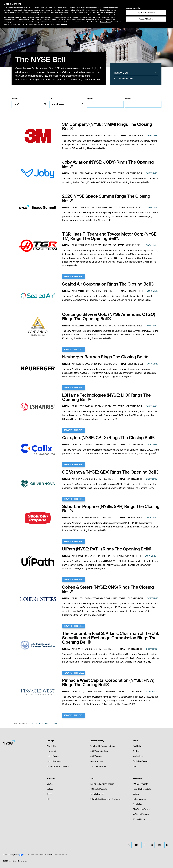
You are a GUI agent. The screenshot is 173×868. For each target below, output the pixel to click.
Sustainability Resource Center (102, 746)
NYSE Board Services (99, 751)
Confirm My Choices (134, 8)
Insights (136, 794)
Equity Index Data (97, 794)
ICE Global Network (141, 814)
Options (50, 789)
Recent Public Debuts (142, 789)
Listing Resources (54, 761)
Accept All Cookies (146, 19)
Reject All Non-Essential (146, 13)
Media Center (138, 756)
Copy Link (152, 136)
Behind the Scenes (141, 761)
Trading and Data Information (102, 784)
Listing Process (53, 756)
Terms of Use (39, 855)
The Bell (136, 751)
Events (136, 766)
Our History (137, 746)
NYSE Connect (96, 756)
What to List (51, 746)
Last (55, 723)
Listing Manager (139, 799)
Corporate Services (98, 766)
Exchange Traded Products (58, 766)
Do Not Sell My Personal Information (56, 855)
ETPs (49, 799)
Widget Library (139, 819)
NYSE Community (140, 784)
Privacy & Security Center (13, 855)
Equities (50, 784)
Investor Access (96, 761)
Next (48, 723)
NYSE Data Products (98, 789)
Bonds (49, 794)
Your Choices (29, 855)
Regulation (137, 804)
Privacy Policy (105, 22)
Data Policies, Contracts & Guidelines (105, 799)
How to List (51, 751)
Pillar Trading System (141, 809)
